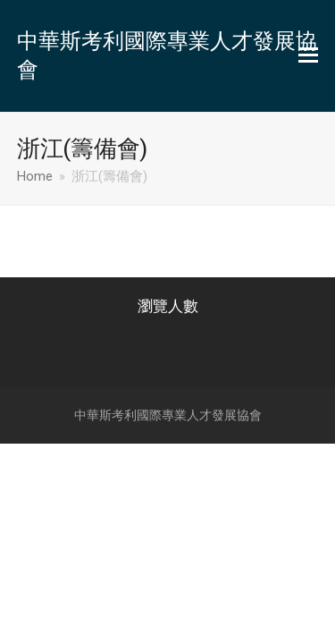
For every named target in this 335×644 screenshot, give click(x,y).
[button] (308, 55)
